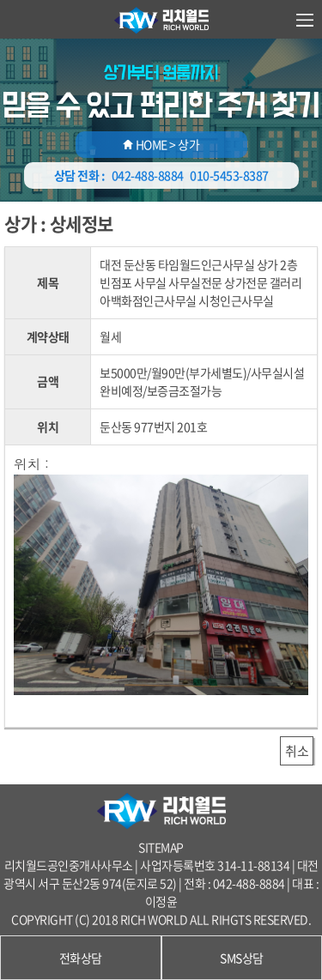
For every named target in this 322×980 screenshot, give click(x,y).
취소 (297, 751)
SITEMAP (161, 847)
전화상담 (81, 958)
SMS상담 (242, 958)
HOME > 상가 (161, 144)
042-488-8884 (148, 175)
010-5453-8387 (229, 175)
